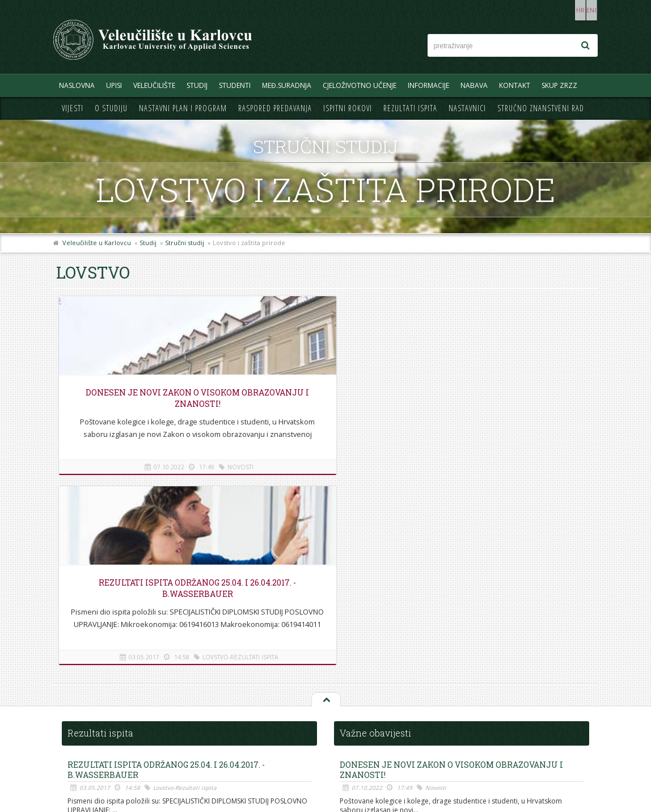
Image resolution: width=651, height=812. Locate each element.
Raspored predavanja (275, 108)
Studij (197, 85)
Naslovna (77, 85)
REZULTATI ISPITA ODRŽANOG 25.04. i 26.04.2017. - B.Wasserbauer (325, 398)
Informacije (428, 85)
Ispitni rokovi (348, 108)
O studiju (111, 108)
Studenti (235, 85)
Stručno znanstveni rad (541, 108)
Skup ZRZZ (559, 85)
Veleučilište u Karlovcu (97, 243)
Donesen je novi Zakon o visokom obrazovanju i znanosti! (144, 404)
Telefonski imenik (87, 695)
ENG (586, 10)
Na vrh (325, 510)
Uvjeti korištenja (85, 745)
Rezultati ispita (410, 108)
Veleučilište (154, 85)
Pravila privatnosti (88, 733)
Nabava (474, 85)
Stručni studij (185, 243)
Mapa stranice (82, 720)
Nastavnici (467, 108)
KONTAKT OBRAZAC (527, 741)
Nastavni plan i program (183, 108)
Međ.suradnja (287, 85)
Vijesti (73, 108)
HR (563, 10)
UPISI (114, 85)
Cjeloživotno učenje (360, 85)
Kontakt (515, 85)
